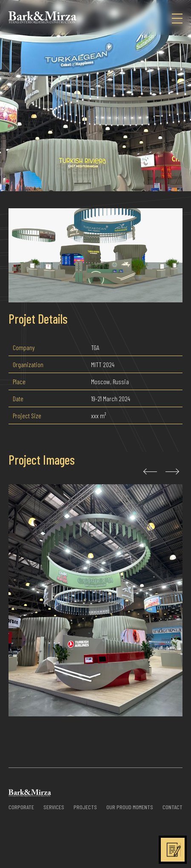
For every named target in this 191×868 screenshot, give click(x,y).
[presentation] (148, 471)
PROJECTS (85, 807)
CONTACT (172, 807)
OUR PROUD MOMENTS (130, 807)
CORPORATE (21, 807)
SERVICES (54, 807)
